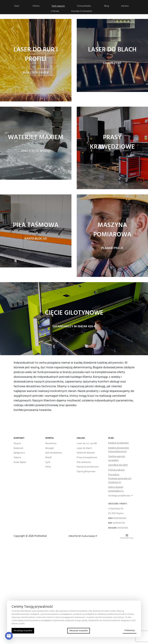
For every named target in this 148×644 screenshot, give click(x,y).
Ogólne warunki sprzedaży (117, 458)
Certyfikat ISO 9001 (118, 465)
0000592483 (117, 518)
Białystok (18, 448)
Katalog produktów (118, 443)
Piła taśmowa (84, 462)
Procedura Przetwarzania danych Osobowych (120, 479)
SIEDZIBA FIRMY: (118, 504)
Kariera (125, 6)
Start (17, 6)
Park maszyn (58, 6)
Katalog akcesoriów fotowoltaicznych (119, 450)
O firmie (55, 11)
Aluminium (51, 444)
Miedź (48, 458)
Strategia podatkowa (120, 496)
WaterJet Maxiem (86, 453)
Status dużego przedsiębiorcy (116, 489)
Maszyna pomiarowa (88, 467)
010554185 (118, 528)
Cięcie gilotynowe (86, 472)
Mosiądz (50, 448)
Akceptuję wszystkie (23, 631)
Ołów (48, 467)
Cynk (48, 462)
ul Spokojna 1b (116, 509)
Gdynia (17, 458)
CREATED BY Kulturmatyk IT (83, 536)
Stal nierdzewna (54, 453)
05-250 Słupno (116, 514)
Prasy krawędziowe (87, 458)
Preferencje (130, 631)
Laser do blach (84, 448)
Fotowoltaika (84, 6)
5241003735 (117, 523)
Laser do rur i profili (87, 444)
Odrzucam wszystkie (79, 631)
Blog (107, 6)
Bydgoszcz (19, 453)
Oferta (36, 6)
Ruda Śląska (20, 462)
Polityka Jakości (116, 470)
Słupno (17, 444)
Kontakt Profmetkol (82, 11)
